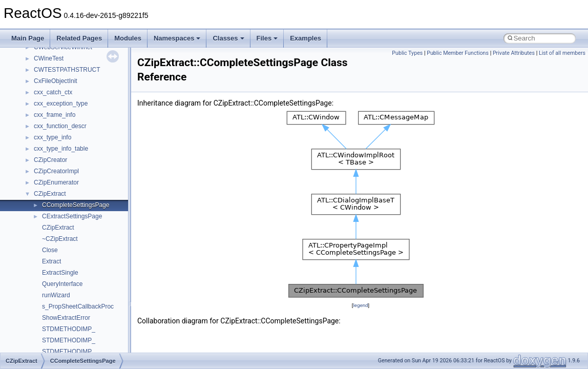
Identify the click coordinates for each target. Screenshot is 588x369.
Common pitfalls (39, 112)
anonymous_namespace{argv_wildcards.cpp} (96, 349)
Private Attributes (514, 53)
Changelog (32, 78)
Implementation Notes (47, 191)
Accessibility (50, 326)
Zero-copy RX (36, 146)
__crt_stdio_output (59, 304)
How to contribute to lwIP (51, 90)
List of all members (562, 53)
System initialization (44, 157)
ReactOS (22, 56)
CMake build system (45, 101)
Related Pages (79, 38)
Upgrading (31, 67)
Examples (306, 38)
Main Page (28, 38)
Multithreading (37, 169)
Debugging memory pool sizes (59, 124)
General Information (45, 214)
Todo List (30, 225)
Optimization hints (42, 180)
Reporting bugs (38, 135)
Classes (228, 38)
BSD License (35, 202)
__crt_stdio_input (57, 293)
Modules (128, 38)
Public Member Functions (458, 53)
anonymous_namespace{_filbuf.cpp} (83, 338)
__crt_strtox (50, 315)
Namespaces (177, 38)
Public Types (407, 53)
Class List (39, 281)
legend (360, 305)
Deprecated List (39, 236)
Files (267, 38)
